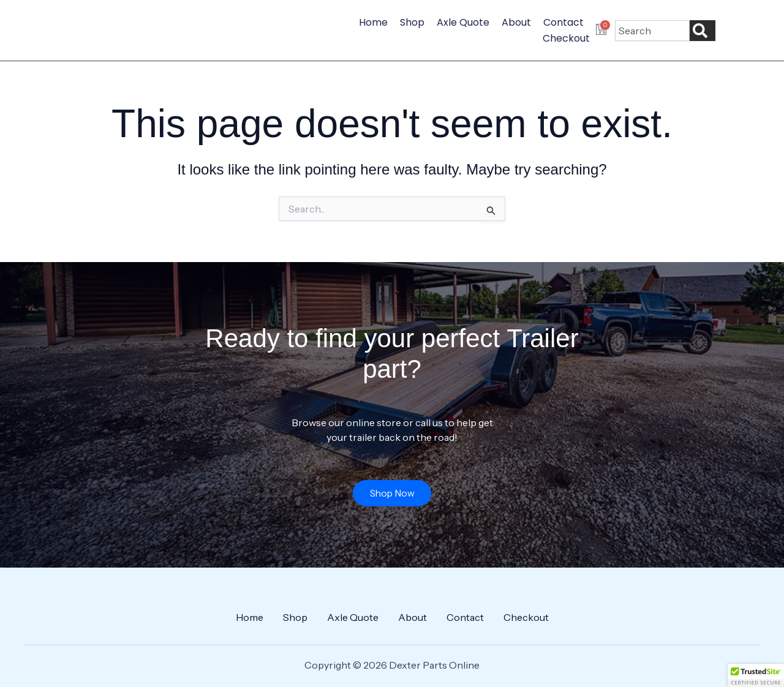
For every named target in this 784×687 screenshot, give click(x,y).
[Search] (703, 31)
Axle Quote (463, 22)
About (516, 22)
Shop (412, 22)
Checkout (566, 38)
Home (373, 22)
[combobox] (652, 31)
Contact (563, 22)
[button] (756, 675)
